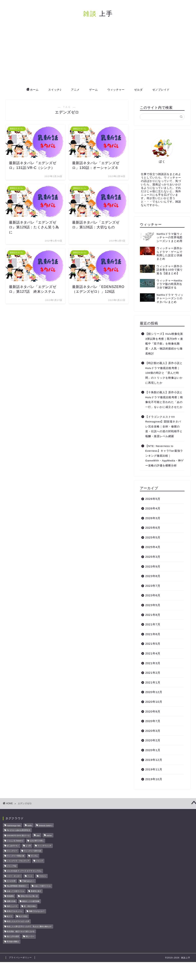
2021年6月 (153, 634)
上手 (98, 13)
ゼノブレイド (161, 90)
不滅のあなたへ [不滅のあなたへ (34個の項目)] (28, 881)
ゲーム (94, 90)
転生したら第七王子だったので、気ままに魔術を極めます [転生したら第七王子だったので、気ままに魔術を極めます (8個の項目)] (29, 927)
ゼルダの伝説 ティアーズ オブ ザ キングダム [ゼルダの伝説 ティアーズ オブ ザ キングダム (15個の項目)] (24, 871)
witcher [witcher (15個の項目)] (49, 836)
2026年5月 (153, 499)
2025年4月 (153, 547)
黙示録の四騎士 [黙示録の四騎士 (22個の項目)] (13, 942)
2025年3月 (153, 557)
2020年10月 (154, 702)
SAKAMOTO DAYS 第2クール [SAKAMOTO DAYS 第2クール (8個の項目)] (18, 836)
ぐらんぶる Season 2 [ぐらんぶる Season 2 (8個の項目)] (15, 841)
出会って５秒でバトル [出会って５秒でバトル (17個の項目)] (16, 891)
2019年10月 (154, 779)
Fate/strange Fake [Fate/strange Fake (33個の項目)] (14, 826)
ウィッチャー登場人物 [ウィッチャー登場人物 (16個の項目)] (16, 856)
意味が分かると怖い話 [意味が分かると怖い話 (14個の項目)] (29, 896)
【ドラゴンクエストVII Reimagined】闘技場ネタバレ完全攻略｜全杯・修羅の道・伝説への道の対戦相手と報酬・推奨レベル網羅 (164, 427)
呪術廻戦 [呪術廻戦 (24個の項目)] (10, 896)
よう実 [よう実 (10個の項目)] (28, 846)
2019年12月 (154, 760)
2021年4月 (153, 653)
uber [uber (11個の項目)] (38, 836)
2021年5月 (153, 644)
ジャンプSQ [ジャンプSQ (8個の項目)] (12, 866)
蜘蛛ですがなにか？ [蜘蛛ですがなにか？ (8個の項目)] (37, 911)
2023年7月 (153, 586)
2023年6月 (153, 595)
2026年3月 (153, 518)
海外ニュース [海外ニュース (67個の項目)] (12, 906)
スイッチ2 (55, 90)
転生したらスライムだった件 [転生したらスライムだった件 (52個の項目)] (18, 922)
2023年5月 (153, 605)
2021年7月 (153, 624)
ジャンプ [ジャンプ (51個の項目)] (39, 861)
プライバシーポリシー (20, 957)
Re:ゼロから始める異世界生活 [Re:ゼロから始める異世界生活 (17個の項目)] (19, 830)
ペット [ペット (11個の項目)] (30, 876)
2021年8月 (153, 615)
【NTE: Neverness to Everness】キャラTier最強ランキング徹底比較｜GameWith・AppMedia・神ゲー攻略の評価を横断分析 (165, 456)
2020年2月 (153, 740)
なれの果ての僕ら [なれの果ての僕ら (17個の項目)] (37, 841)
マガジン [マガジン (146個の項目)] (43, 876)
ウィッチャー (116, 90)
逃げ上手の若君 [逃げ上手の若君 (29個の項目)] (13, 937)
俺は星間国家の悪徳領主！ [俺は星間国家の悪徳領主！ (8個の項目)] (17, 886)
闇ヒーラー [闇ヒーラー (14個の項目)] (30, 937)
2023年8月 (153, 576)
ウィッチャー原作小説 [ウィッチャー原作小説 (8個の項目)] (33, 851)
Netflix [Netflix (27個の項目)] (30, 826)
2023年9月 (153, 566)
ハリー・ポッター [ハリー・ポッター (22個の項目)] (14, 876)
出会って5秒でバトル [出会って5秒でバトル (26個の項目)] (42, 886)
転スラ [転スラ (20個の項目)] (9, 916)
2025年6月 (153, 528)
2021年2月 (153, 673)
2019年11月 (154, 769)
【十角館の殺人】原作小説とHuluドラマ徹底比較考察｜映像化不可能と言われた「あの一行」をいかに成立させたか (164, 400)
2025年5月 (153, 537)
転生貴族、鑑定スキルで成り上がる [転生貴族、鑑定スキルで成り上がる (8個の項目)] (21, 931)
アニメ (75, 90)
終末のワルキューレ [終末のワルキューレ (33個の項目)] (15, 911)
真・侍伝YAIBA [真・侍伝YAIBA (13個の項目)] (30, 906)
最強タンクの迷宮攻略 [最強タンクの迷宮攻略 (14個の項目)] (31, 901)
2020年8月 (153, 711)
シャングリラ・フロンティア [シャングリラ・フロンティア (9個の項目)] (18, 861)
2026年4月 (153, 508)
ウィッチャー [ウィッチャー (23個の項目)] (12, 851)
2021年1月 (153, 682)
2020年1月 (153, 750)
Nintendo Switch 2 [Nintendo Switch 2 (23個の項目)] (45, 826)
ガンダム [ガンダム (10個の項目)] (34, 856)
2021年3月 (153, 663)
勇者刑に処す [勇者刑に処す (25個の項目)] (36, 891)
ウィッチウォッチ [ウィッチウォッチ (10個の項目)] (44, 846)
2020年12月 (154, 692)
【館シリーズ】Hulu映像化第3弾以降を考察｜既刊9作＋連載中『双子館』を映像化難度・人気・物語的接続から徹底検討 (164, 344)
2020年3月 (153, 731)
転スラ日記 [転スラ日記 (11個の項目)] (23, 916)
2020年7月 (153, 721)
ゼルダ (138, 90)
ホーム (33, 90)
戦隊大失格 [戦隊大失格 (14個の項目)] (11, 901)
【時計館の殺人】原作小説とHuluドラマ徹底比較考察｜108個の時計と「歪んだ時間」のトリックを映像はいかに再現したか (164, 373)
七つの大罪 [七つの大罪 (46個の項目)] (11, 881)
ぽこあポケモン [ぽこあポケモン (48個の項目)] (13, 846)
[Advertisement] (98, 56)
